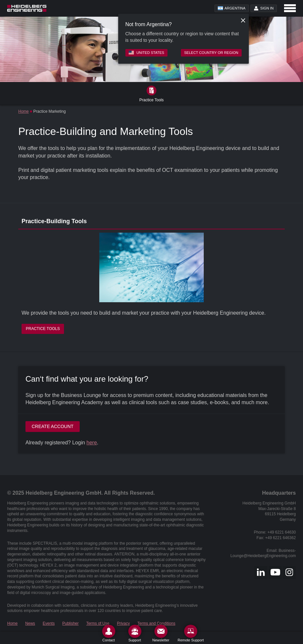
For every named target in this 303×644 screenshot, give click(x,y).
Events (49, 623)
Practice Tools (43, 329)
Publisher (71, 623)
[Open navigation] (290, 8)
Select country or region (211, 53)
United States (146, 53)
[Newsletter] (161, 633)
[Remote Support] (191, 633)
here (92, 443)
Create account (53, 426)
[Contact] (109, 633)
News (30, 623)
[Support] (135, 633)
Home (24, 111)
